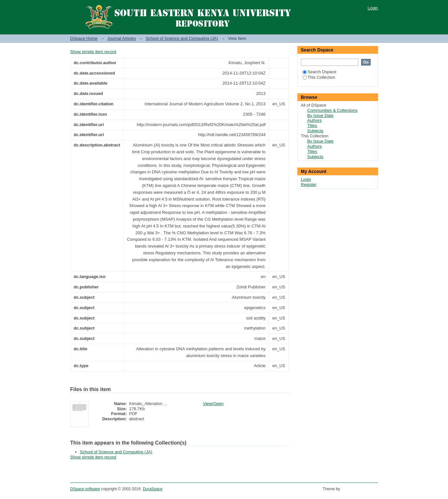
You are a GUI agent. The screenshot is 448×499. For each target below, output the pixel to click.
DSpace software (85, 489)
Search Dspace (320, 72)
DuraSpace (153, 489)
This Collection (319, 77)
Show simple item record (93, 52)
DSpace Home (84, 38)
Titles (312, 126)
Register (309, 185)
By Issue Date (321, 116)
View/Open (213, 404)
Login (373, 8)
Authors (315, 120)
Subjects (316, 131)
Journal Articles (121, 38)
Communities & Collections (333, 110)
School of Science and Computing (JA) (182, 38)
